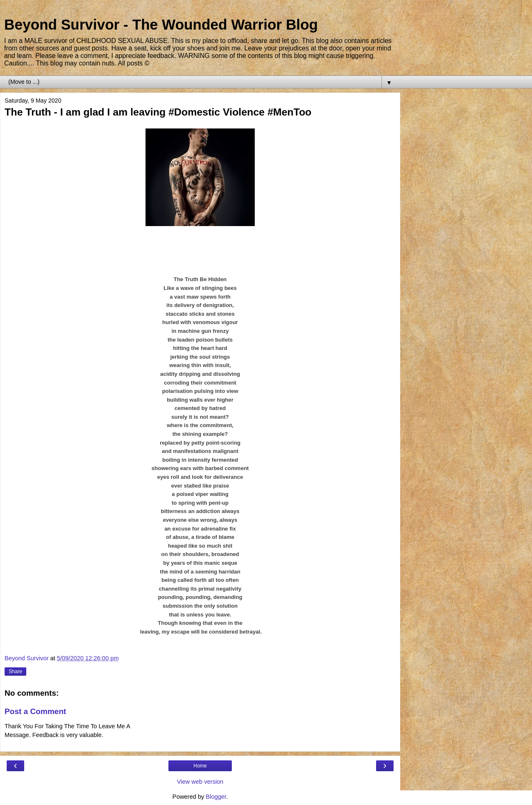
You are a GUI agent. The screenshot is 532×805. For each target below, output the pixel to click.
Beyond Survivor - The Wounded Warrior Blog (161, 25)
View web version (200, 782)
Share (15, 672)
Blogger (216, 797)
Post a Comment (35, 711)
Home (200, 766)
